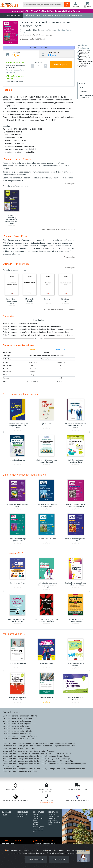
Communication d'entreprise (45, 751)
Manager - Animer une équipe (59, 759)
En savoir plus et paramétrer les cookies (63, 853)
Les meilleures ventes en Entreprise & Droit (19, 724)
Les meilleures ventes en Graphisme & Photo (20, 716)
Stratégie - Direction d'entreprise (30, 743)
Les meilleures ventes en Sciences (16, 726)
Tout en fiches (46, 359)
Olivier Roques (39, 30)
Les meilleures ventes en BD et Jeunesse (19, 739)
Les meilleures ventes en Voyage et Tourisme (20, 736)
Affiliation (52, 814)
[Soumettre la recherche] (67, 5)
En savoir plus (69, 184)
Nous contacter (38, 828)
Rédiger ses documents (76, 769)
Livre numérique (38, 826)
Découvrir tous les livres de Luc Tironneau (59, 309)
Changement (70, 743)
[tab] (21, 54)
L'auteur (82, 88)
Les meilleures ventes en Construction (17, 721)
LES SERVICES (53, 812)
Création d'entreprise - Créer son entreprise (34, 753)
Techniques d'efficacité (56, 769)
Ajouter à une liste (39, 48)
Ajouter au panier (61, 64)
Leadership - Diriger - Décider (59, 756)
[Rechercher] (44, 5)
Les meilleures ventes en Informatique (18, 718)
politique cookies (64, 850)
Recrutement (53, 820)
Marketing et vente (25, 751)
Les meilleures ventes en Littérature (17, 729)
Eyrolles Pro (21, 816)
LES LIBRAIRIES (23, 812)
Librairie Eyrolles (23, 814)
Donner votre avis (46, 35)
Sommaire (83, 92)
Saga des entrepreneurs (62, 753)
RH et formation (24, 748)
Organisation (70, 746)
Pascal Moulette (26, 30)
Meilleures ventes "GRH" (16, 634)
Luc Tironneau (51, 30)
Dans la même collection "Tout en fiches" (25, 475)
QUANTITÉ (39, 63)
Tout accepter (36, 860)
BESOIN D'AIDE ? (38, 812)
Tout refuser (59, 860)
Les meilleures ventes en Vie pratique (17, 734)
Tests (35, 771)
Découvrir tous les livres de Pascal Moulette (58, 230)
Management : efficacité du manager (32, 756)
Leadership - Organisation (54, 743)
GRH (33, 748)
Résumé (82, 84)
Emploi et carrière (25, 771)
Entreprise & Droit (10, 743)
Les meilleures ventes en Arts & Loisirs (17, 731)
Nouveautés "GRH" (13, 553)
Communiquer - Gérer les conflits (60, 761)
